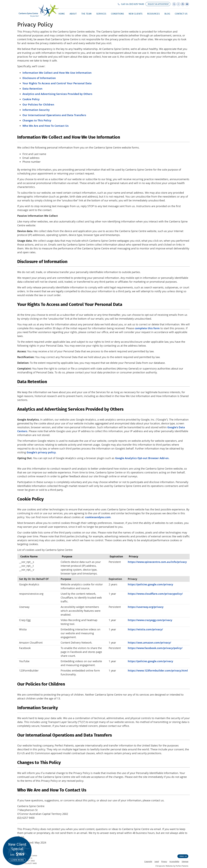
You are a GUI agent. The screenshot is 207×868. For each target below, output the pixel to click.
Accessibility (174, 861)
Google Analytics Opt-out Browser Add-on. (142, 458)
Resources (153, 14)
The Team (86, 14)
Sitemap (185, 861)
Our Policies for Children (38, 105)
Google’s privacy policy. (41, 452)
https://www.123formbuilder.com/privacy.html (158, 671)
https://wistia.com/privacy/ (145, 629)
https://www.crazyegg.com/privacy (150, 620)
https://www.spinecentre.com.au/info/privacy (157, 562)
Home (62, 14)
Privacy (164, 861)
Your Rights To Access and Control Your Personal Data (57, 83)
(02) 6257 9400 (137, 4)
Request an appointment (158, 4)
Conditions (117, 14)
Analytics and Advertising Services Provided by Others (57, 94)
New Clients (136, 14)
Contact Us (181, 14)
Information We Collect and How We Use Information (57, 73)
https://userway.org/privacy (146, 607)
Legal (157, 861)
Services (101, 14)
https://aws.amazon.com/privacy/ (149, 643)
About (73, 14)
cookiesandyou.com (98, 517)
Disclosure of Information (39, 78)
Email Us (183, 856)
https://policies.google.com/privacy (150, 584)
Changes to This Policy (37, 120)
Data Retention (32, 89)
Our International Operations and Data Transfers (54, 115)
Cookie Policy (31, 99)
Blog (167, 14)
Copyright (148, 861)
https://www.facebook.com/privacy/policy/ (155, 648)
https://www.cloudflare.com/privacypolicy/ (155, 594)
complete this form (147, 328)
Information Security (36, 110)
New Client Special (17, 852)
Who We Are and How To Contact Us (45, 126)
